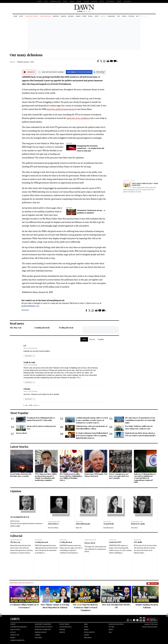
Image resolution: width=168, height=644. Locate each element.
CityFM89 (86, 1)
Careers (119, 1)
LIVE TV (46, 1)
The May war (16, 328)
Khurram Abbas (53, 528)
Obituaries (127, 1)
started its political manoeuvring (61, 109)
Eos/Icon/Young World (116, 624)
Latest (21, 16)
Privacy (13, 638)
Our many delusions (26, 55)
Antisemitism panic (83, 524)
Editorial (12, 62)
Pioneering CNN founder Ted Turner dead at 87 (96, 475)
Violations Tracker (32, 16)
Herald (72, 1)
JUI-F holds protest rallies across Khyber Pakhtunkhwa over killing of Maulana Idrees (71, 477)
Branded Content (129, 181)
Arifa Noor (134, 528)
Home (15, 16)
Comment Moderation (17, 640)
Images (65, 1)
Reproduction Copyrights (44, 627)
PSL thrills (138, 542)
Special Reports (89, 632)
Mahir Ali (79, 528)
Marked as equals (138, 524)
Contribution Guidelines (18, 627)
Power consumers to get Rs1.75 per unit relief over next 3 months (119, 476)
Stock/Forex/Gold (65, 627)
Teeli (110, 632)
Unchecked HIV (115, 542)
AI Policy (13, 632)
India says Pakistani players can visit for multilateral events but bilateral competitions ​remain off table (145, 478)
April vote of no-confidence (78, 118)
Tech (119, 16)
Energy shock (21, 433)
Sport (97, 16)
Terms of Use (15, 635)
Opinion (63, 16)
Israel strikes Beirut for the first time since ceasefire (21, 475)
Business (71, 16)
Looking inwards (42, 328)
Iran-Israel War (45, 16)
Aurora (79, 1)
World (90, 16)
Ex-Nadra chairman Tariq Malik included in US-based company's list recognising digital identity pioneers (92, 436)
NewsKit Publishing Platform (150, 627)
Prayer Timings (64, 624)
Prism (84, 16)
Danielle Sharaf (108, 528)
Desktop (62, 632)
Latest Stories (19, 447)
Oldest (84, 339)
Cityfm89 (111, 627)
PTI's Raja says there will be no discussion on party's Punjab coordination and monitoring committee (46, 477)
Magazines (111, 16)
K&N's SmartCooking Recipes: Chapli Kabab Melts (145, 184)
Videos (124, 16)
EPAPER (40, 1)
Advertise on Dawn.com (43, 630)
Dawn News (88, 638)
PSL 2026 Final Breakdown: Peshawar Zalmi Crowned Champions (86, 607)
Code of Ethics (15, 630)
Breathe (103, 16)
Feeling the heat (66, 328)
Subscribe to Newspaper (43, 624)
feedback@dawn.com (30, 306)
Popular (131, 16)
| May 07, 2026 (84, 11)
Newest (92, 339)
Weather (62, 630)
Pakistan (56, 16)
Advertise (94, 1)
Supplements (110, 1)
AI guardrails (109, 524)
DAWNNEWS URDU (56, 1)
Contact (13, 624)
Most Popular (19, 413)
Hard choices (53, 524)
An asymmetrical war (20, 517)
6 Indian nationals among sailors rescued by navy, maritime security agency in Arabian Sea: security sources (92, 420)
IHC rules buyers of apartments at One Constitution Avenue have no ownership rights (140, 420)
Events (102, 1)
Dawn (86, 624)
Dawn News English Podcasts (22, 583)
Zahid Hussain (15, 521)
